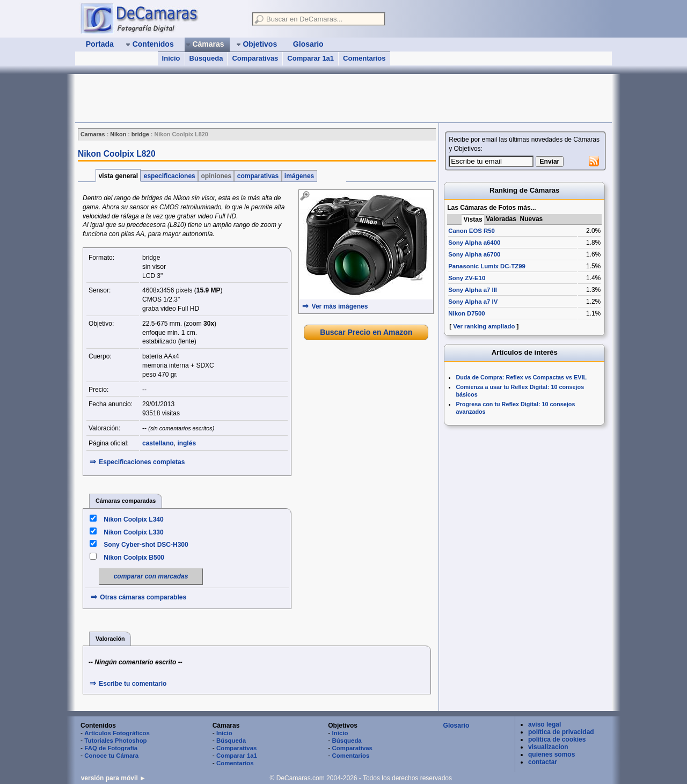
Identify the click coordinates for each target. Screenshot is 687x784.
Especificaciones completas (142, 462)
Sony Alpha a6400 (474, 243)
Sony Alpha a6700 (474, 254)
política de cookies (557, 739)
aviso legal (545, 724)
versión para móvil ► (114, 778)
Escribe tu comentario (133, 684)
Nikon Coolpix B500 (134, 558)
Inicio (171, 58)
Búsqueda (206, 58)
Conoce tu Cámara (111, 756)
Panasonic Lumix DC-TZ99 (487, 266)
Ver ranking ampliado (484, 326)
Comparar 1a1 (310, 58)
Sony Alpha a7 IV (473, 302)
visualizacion (548, 747)
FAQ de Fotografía (111, 748)
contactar (543, 762)
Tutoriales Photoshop (115, 741)
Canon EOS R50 (472, 231)
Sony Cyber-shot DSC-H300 (146, 545)
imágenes (299, 176)
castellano (158, 443)
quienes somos (551, 754)
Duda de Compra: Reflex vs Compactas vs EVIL (521, 377)
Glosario (456, 726)
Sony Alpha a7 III (473, 290)
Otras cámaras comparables (143, 597)
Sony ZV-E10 (467, 278)
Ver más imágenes (340, 306)
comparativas (258, 176)
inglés (187, 443)
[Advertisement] (271, 98)
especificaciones (169, 176)
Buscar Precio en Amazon (366, 332)
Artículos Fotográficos (117, 733)
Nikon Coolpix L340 (133, 519)
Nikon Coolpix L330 (133, 532)
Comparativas (255, 58)
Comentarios (364, 58)
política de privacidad (561, 732)
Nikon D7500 (466, 313)
